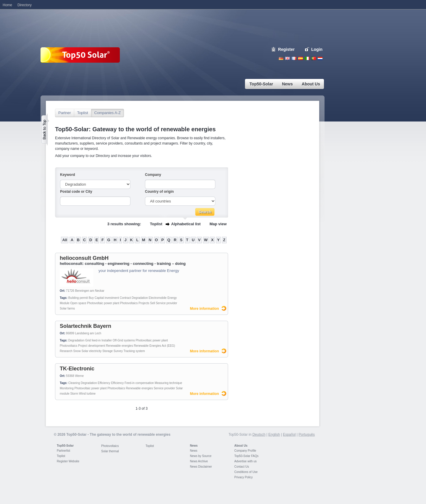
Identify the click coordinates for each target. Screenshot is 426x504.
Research (66, 351)
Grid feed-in (93, 340)
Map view (218, 224)
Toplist (83, 113)
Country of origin (159, 192)
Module (65, 303)
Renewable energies (119, 346)
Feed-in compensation (139, 383)
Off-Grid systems (124, 340)
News (194, 446)
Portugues (314, 58)
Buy (91, 298)
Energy (172, 298)
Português (307, 435)
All (65, 240)
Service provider (167, 303)
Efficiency (104, 383)
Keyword (68, 175)
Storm (74, 394)
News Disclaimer (201, 467)
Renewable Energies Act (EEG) (154, 346)
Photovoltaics (129, 303)
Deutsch (281, 58)
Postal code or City (76, 192)
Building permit (78, 298)
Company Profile (245, 451)
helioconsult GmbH (84, 258)
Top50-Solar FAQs (246, 456)
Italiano (307, 58)
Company (153, 175)
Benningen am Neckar (90, 291)
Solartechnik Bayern (85, 326)
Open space (78, 303)
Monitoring (67, 388)
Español (289, 435)
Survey (118, 351)
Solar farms (67, 308)
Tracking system (134, 351)
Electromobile (158, 298)
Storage (108, 351)
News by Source (201, 456)
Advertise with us (246, 461)
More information (204, 309)
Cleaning (74, 383)
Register (286, 49)
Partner (65, 113)
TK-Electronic (77, 369)
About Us (241, 446)
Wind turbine (87, 394)
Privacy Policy (243, 477)
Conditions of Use (246, 472)
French (294, 58)
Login (317, 49)
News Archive (199, 461)
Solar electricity (91, 351)
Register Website (68, 461)
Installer (107, 340)
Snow (77, 351)
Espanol (301, 58)
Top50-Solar (65, 446)
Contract (125, 298)
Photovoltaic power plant (103, 303)
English (288, 58)
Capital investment (107, 298)
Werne (79, 376)
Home (7, 5)
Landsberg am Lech (88, 333)
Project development (92, 346)
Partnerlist (63, 451)
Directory (25, 5)
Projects (144, 303)
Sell (153, 303)
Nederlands (320, 58)
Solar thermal (110, 451)
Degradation (140, 298)
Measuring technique (168, 383)
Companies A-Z (108, 113)
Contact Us (242, 467)
